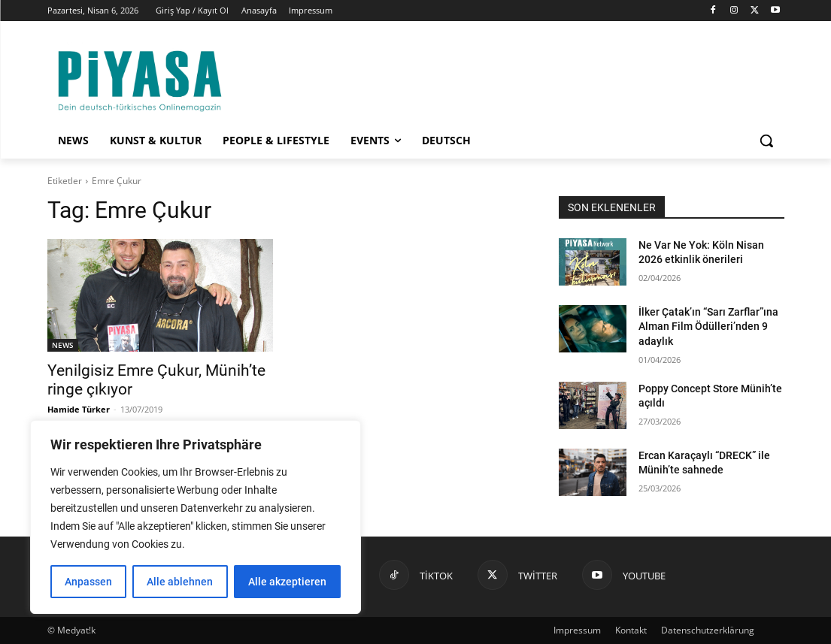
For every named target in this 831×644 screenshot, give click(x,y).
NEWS (63, 345)
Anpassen (88, 582)
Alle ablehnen (180, 582)
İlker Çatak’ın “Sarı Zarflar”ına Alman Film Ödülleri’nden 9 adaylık (708, 327)
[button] (766, 141)
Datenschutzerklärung (708, 630)
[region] (196, 517)
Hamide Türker (79, 409)
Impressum (577, 630)
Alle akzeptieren (287, 582)
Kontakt (631, 630)
